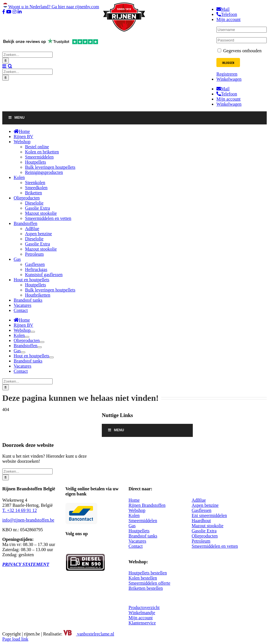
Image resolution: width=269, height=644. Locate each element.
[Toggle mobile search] (10, 66)
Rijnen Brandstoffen (147, 505)
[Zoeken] (6, 61)
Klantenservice (142, 623)
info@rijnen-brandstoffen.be (28, 520)
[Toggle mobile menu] (5, 66)
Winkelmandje (142, 613)
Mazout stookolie (208, 526)
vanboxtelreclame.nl (89, 634)
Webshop (137, 510)
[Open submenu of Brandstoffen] (40, 347)
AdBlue (199, 500)
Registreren (227, 74)
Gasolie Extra (204, 531)
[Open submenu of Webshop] (33, 332)
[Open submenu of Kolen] (27, 337)
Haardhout (201, 521)
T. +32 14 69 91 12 (20, 510)
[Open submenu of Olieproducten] (42, 342)
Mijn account (141, 618)
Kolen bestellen (143, 578)
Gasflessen (201, 510)
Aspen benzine (205, 505)
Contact (136, 546)
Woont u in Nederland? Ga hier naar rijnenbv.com (51, 7)
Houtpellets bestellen (148, 573)
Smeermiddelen (143, 521)
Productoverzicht (144, 607)
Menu (16, 118)
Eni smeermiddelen (209, 515)
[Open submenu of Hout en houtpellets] (51, 357)
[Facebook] (69, 546)
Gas (132, 526)
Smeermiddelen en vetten (215, 546)
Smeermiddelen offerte (149, 583)
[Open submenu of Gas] (23, 352)
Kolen (134, 515)
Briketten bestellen (146, 588)
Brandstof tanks (143, 536)
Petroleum (201, 541)
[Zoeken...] (27, 55)
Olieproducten (205, 536)
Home (134, 500)
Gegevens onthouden (240, 51)
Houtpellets (139, 531)
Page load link (15, 639)
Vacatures (137, 541)
